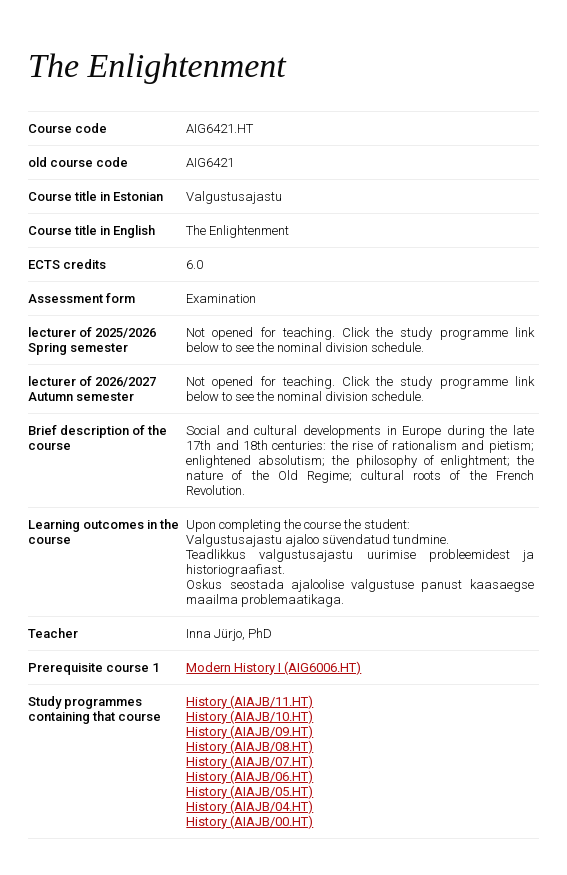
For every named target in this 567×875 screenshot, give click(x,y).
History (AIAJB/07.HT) (249, 761)
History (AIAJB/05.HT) (249, 791)
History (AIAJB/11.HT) (249, 701)
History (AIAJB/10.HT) (249, 716)
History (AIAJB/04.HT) (249, 806)
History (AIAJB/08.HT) (249, 746)
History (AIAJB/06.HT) (249, 776)
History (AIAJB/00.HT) (249, 821)
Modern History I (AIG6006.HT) (273, 667)
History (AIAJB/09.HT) (249, 731)
